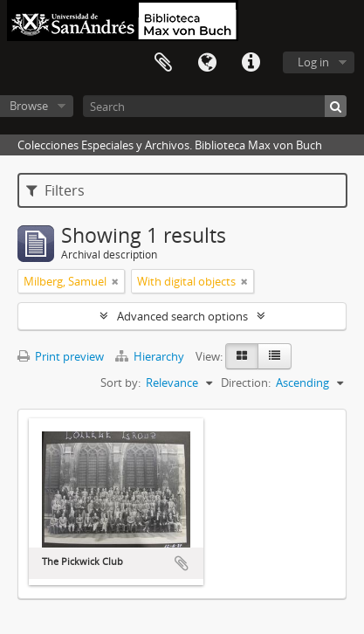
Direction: (246, 382)
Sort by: (120, 382)
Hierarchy (151, 356)
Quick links (251, 63)
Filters (55, 190)
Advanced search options (182, 316)
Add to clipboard (182, 563)
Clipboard (163, 63)
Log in (313, 62)
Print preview (61, 356)
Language (207, 63)
